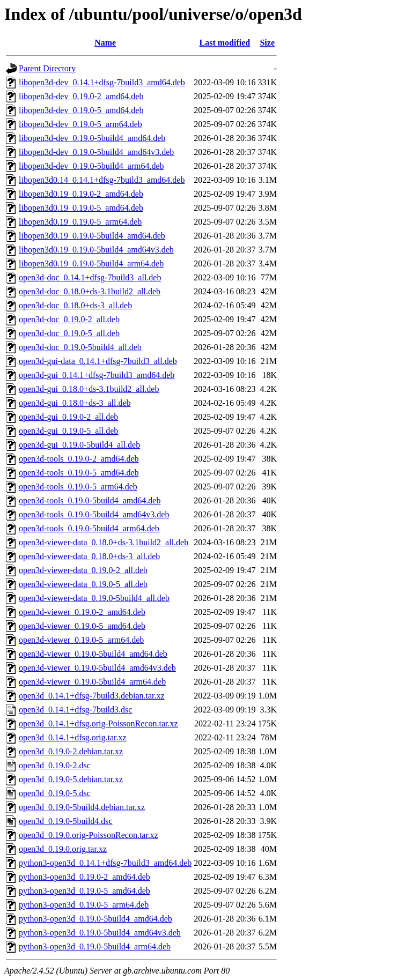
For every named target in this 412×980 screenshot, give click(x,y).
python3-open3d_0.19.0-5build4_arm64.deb (95, 946)
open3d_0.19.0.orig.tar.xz (63, 849)
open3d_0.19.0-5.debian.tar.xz (71, 779)
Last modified (225, 43)
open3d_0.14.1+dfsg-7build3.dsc (75, 710)
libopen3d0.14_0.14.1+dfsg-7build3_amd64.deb (102, 180)
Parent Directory (47, 68)
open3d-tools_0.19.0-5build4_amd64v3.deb (94, 514)
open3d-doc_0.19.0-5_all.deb (69, 333)
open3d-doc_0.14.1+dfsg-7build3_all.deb (90, 277)
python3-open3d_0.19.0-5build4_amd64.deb (95, 919)
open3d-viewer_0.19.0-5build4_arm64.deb (92, 682)
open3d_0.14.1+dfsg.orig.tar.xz (73, 737)
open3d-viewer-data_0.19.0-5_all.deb (83, 584)
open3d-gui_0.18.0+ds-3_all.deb (75, 403)
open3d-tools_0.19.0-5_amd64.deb (79, 473)
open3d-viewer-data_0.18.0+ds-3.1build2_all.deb (104, 542)
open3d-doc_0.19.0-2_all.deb (69, 319)
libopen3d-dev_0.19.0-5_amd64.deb (81, 110)
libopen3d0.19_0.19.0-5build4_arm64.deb (91, 263)
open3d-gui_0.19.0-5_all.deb (68, 431)
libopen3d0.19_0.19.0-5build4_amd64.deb (92, 236)
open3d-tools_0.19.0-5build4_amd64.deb (90, 500)
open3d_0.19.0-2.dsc (55, 765)
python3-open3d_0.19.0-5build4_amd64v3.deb (100, 933)
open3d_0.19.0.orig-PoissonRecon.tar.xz (89, 835)
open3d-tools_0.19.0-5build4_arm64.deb (89, 528)
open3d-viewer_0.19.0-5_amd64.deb (82, 626)
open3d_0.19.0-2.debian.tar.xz (71, 751)
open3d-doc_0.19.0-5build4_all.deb (80, 347)
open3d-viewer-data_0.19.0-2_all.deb (83, 570)
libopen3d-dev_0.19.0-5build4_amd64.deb (92, 138)
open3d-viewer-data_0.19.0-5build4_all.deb (94, 598)
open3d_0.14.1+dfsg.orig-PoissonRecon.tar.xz (98, 723)
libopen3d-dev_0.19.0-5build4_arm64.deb (91, 166)
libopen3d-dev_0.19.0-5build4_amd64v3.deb (96, 152)
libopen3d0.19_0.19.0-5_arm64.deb (80, 222)
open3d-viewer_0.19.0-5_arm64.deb (81, 640)
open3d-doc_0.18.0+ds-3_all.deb (75, 305)
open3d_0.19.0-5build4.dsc (66, 821)
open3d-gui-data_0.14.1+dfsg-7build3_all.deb (98, 361)
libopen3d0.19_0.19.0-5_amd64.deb (81, 208)
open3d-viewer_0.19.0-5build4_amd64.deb (93, 654)
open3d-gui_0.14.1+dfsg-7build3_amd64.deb (97, 375)
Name (105, 43)
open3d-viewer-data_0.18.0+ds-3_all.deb (89, 556)
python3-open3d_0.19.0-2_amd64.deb (84, 877)
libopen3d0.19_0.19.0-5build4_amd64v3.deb (96, 250)
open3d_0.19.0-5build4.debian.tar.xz (82, 807)
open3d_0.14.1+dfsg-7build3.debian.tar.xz (92, 696)
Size (267, 43)
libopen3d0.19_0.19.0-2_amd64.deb (81, 194)
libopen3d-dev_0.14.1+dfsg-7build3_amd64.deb (102, 82)
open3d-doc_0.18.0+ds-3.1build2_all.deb (90, 291)
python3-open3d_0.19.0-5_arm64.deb (84, 905)
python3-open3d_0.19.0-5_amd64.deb (84, 891)
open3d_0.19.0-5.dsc (55, 793)
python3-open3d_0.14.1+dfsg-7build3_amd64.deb (105, 863)
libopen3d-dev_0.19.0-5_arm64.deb (80, 124)
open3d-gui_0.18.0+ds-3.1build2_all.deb (89, 389)
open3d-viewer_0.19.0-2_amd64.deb (82, 612)
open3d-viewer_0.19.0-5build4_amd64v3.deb (97, 668)
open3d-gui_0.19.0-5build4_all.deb (79, 445)
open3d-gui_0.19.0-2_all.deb (68, 417)
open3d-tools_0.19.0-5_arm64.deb (78, 487)
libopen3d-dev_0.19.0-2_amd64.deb (81, 96)
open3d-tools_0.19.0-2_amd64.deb (79, 459)
